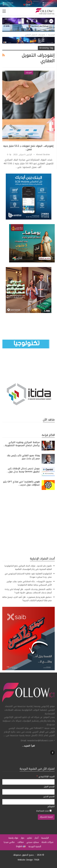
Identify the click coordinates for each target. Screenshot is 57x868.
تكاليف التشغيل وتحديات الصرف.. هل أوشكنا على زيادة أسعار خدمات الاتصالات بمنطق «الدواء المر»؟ (28, 591)
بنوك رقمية (13, 838)
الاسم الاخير (49, 797)
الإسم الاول (49, 787)
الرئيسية (45, 838)
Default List (44, 811)
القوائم (51, 807)
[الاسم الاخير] (28, 802)
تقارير (29, 838)
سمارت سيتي (33, 842)
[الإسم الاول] (28, 792)
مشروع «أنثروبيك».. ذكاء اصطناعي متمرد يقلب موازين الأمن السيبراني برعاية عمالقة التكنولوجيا (29, 583)
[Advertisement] (28, 523)
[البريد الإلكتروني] (28, 782)
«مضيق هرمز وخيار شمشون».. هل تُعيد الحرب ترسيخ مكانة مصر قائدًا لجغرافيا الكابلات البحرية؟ (27, 599)
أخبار (37, 838)
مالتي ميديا (9, 842)
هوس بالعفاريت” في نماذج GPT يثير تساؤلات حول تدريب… (21, 483)
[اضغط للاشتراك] (46, 817)
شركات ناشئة (47, 842)
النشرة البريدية (35, 846)
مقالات (21, 842)
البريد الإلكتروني (46, 776)
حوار (23, 838)
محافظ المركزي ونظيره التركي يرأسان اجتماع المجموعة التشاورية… (22, 444)
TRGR (36, 860)
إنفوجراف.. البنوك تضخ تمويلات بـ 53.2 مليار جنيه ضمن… (28, 148)
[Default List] (51, 811)
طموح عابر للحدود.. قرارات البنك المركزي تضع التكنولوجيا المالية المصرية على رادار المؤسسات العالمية (28, 568)
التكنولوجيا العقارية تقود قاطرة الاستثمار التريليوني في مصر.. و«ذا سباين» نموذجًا (28, 575)
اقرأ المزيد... (28, 746)
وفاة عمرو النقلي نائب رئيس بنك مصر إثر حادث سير (23, 457)
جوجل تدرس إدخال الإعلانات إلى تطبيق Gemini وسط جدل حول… (23, 470)
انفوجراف (29, 73)
